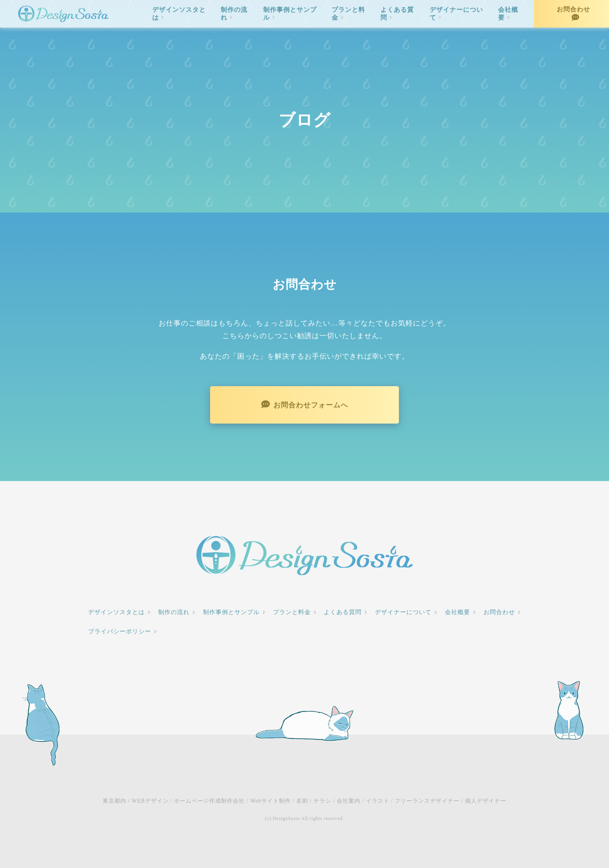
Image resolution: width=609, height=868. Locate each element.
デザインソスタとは (179, 14)
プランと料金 (348, 14)
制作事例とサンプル (290, 14)
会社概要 (508, 14)
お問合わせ (573, 9)
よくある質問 (397, 14)
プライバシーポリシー (120, 631)
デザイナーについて (456, 14)
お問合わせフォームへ (311, 405)
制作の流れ (234, 14)
